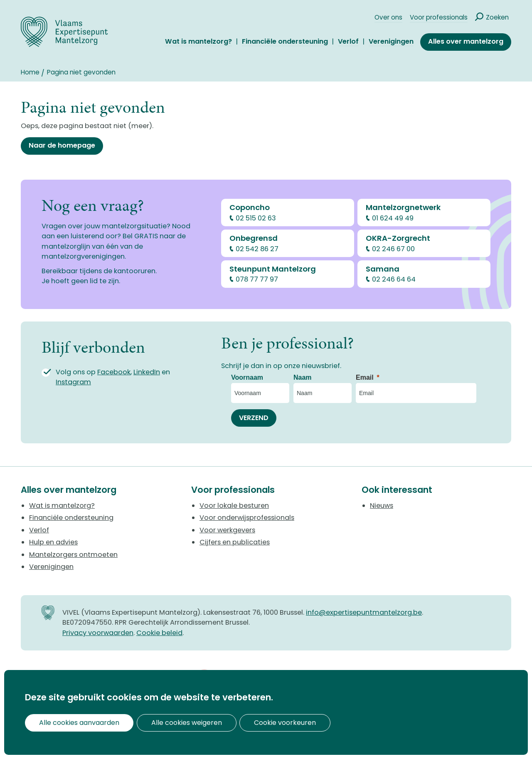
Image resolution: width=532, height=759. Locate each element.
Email (365, 377)
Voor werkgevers (227, 530)
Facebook (114, 372)
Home (30, 72)
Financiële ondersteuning (285, 42)
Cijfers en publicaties (235, 542)
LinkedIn (147, 372)
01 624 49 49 (393, 218)
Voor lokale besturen (234, 506)
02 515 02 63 (256, 218)
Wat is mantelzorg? (198, 42)
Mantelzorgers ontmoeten (73, 555)
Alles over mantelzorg (466, 41)
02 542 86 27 (257, 249)
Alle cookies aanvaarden (73, 723)
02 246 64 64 (394, 279)
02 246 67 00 (393, 249)
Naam (303, 377)
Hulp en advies (53, 542)
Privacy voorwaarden (98, 633)
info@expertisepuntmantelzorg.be (364, 612)
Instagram (73, 382)
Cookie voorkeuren (256, 723)
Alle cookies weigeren (169, 723)
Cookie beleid (159, 633)
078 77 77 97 (257, 279)
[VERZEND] (254, 418)
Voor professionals (439, 17)
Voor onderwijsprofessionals (247, 518)
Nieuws (382, 506)
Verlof (348, 42)
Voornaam (247, 377)
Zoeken (497, 17)
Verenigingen (391, 42)
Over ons (388, 17)
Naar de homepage (62, 145)
